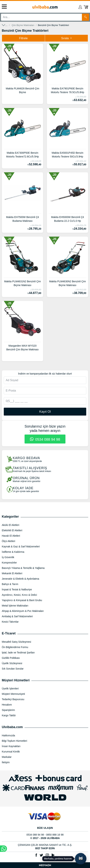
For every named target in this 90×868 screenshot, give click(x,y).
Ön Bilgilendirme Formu (15, 647)
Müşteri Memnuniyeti (13, 694)
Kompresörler (9, 563)
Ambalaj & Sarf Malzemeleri (17, 616)
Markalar (7, 757)
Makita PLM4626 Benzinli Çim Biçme (22, 90)
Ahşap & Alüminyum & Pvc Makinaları (23, 611)
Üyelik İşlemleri (10, 689)
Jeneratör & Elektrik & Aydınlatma (20, 579)
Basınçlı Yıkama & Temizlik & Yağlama (23, 568)
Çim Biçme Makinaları (23, 25)
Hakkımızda (8, 735)
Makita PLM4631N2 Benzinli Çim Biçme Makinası (22, 283)
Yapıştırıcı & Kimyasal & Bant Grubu (22, 600)
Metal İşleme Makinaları (15, 606)
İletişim (6, 762)
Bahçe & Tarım (10, 584)
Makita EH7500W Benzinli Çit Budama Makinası (22, 219)
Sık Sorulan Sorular (13, 669)
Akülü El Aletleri (10, 525)
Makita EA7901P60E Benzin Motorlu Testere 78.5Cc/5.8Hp (68, 90)
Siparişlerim (8, 710)
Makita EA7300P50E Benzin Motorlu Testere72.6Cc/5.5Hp (23, 155)
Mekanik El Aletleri (12, 573)
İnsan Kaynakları (11, 746)
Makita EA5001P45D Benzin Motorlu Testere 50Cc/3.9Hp (67, 155)
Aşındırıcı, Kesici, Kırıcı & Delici (19, 595)
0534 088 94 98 (45, 439)
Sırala (65, 38)
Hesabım (7, 705)
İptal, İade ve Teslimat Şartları (18, 653)
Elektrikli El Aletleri (12, 530)
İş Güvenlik (8, 557)
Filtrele (23, 38)
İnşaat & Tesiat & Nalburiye (17, 589)
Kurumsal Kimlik (11, 752)
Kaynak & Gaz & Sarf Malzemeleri (21, 546)
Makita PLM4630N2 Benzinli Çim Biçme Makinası (67, 283)
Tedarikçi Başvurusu (13, 699)
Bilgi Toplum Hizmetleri (14, 741)
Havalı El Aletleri (11, 536)
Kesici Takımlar (10, 622)
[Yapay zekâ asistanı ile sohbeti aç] (81, 859)
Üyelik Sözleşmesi (12, 663)
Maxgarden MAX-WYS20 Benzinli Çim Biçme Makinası (22, 348)
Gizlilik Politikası (11, 658)
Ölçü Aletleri (9, 541)
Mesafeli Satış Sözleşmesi (16, 642)
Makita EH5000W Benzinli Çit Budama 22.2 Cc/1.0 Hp (67, 219)
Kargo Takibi (9, 715)
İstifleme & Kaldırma (13, 552)
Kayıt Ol (45, 412)
